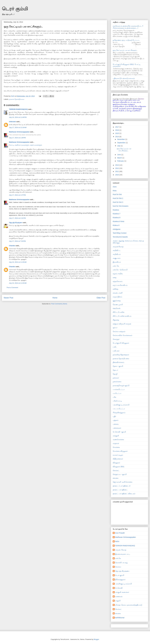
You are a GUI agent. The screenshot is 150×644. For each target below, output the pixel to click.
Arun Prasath (120, 533)
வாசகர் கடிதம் (118, 455)
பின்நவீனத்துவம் (119, 413)
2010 (117, 175)
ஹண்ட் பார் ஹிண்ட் (120, 490)
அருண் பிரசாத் (121, 550)
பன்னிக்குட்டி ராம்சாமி (121, 405)
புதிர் (114, 416)
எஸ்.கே (118, 558)
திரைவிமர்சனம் (118, 362)
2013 (117, 165)
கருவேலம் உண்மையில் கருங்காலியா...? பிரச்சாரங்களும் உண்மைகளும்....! (128, 27)
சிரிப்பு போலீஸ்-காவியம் (122, 316)
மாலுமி (118, 601)
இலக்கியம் (117, 262)
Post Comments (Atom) (59, 304)
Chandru (12, 246)
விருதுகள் (116, 463)
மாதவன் (116, 443)
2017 (117, 127)
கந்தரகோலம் (118, 281)
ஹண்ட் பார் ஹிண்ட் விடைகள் (124, 494)
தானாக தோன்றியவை (17, 99)
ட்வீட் (115, 347)
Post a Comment (12, 288)
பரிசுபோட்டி (117, 401)
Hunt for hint (117, 194)
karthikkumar (120, 618)
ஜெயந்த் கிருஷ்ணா (16, 223)
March (120, 158)
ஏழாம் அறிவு (118, 274)
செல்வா (118, 567)
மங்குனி (116, 436)
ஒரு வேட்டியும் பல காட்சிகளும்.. (125, 50)
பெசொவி (119, 588)
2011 (117, 171)
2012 (117, 168)
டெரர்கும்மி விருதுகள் (121, 343)
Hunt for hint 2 (118, 198)
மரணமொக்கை (118, 439)
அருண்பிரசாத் (118, 247)
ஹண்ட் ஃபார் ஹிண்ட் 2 (121, 486)
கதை (115, 277)
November (121, 139)
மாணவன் (119, 596)
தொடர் (115, 370)
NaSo (117, 541)
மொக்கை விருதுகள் (120, 451)
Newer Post (8, 298)
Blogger (96, 639)
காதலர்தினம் (117, 297)
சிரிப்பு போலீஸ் (119, 312)
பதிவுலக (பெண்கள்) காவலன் (124, 78)
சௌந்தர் (116, 339)
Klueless (116, 210)
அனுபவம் (117, 258)
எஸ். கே (116, 266)
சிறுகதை (116, 320)
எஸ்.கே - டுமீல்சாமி (120, 270)
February (121, 161)
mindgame (117, 229)
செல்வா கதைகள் (119, 331)
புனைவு (116, 424)
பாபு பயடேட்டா (119, 409)
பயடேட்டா (117, 393)
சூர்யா (115, 328)
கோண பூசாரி (118, 305)
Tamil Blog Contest (120, 233)
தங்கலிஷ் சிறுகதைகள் (121, 355)
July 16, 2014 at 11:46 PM (18, 117)
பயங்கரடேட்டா (119, 389)
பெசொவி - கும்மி (119, 432)
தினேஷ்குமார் (120, 580)
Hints (115, 191)
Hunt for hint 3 (118, 202)
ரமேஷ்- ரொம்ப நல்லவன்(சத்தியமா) (129, 605)
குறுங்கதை (117, 301)
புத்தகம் (116, 420)
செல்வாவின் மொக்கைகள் (123, 335)
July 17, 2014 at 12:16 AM (18, 127)
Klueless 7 (117, 214)
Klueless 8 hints (118, 221)
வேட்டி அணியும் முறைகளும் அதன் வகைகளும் (25, 145)
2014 (117, 137)
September (121, 143)
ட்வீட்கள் (116, 351)
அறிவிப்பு (116, 250)
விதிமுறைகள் (118, 459)
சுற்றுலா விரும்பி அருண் (122, 324)
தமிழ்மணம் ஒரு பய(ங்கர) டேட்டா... (126, 40)
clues (115, 187)
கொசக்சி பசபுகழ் (121, 563)
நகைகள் (116, 378)
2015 (117, 133)
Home (55, 298)
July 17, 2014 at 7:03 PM (17, 241)
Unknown (12, 122)
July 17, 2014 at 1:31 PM (17, 218)
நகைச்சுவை (117, 382)
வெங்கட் (116, 470)
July (119, 146)
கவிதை (115, 289)
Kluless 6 (116, 225)
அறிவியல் (117, 254)
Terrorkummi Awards (120, 237)
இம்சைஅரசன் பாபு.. (123, 554)
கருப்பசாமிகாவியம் (120, 285)
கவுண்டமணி (118, 293)
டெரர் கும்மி (15, 9)
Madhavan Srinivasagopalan (19, 132)
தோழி (115, 374)
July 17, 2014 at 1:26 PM (17, 138)
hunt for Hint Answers (121, 206)
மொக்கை (116, 447)
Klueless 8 (117, 218)
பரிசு (114, 397)
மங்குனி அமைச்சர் (122, 592)
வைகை (116, 478)
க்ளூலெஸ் (117, 308)
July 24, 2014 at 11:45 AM (18, 262)
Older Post (101, 298)
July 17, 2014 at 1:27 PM (17, 195)
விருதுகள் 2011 (118, 467)
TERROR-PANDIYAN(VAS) (18, 109)
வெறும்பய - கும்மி (120, 474)
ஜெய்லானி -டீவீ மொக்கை (123, 482)
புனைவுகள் (117, 428)
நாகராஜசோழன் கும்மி (121, 385)
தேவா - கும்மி (118, 366)
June (119, 155)
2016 (117, 130)
